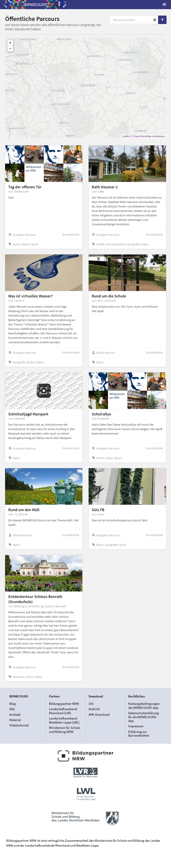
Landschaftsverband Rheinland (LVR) (63, 711)
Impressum (136, 726)
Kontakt (15, 715)
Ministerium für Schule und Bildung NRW (64, 730)
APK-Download (99, 715)
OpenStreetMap (143, 136)
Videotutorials (19, 725)
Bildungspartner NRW (64, 704)
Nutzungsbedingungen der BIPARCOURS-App (144, 706)
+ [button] (10, 43)
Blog (13, 704)
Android (94, 709)
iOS (91, 704)
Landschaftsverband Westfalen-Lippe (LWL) (64, 720)
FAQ (12, 709)
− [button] (10, 49)
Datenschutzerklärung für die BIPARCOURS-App (144, 717)
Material (15, 720)
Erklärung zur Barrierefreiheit (139, 734)
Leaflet (126, 136)
